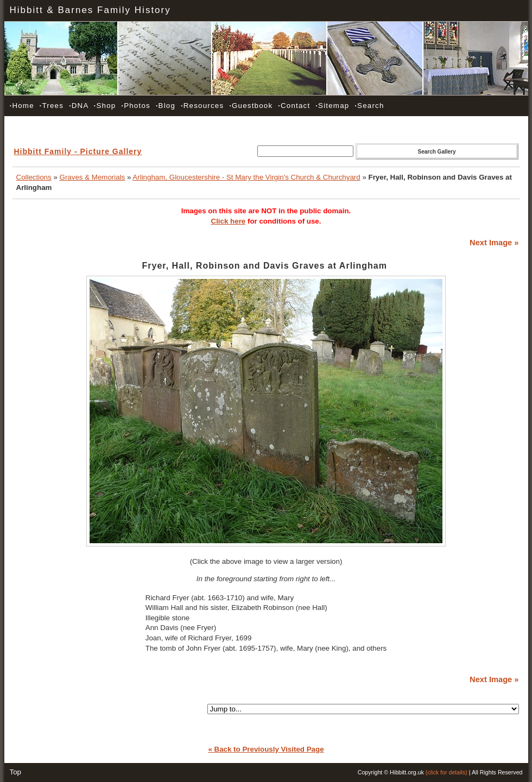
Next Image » (494, 243)
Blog (166, 106)
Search (369, 106)
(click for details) (446, 772)
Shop (105, 106)
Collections (34, 177)
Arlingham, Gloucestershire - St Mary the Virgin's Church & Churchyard (246, 177)
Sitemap (332, 106)
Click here (229, 221)
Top (16, 772)
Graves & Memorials (93, 177)
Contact (294, 106)
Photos (136, 106)
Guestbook (251, 106)
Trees (52, 106)
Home (22, 106)
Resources (202, 106)
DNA (79, 106)
